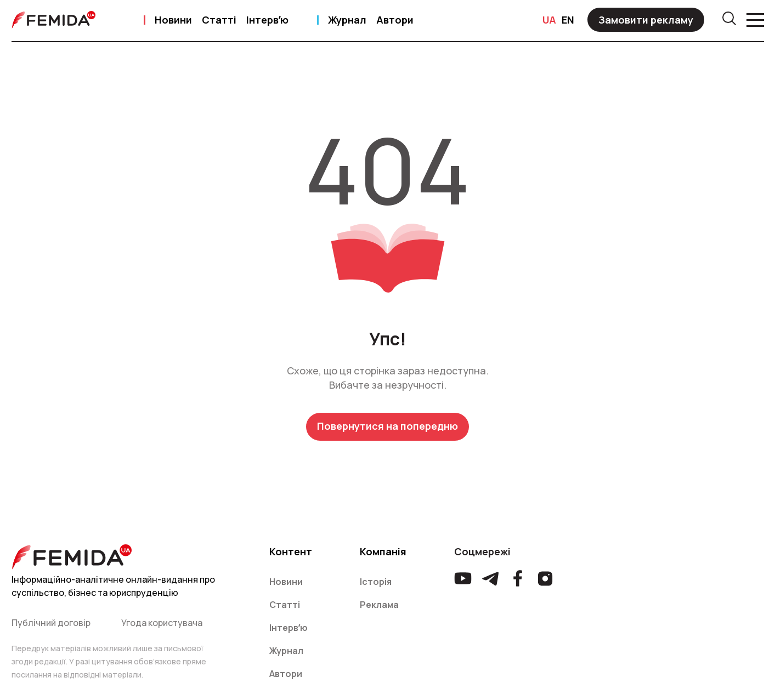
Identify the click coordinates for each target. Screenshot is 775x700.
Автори (395, 20)
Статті (219, 20)
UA (549, 20)
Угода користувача (162, 623)
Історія (376, 582)
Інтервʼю (267, 20)
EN (568, 20)
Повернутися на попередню (387, 426)
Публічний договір (51, 623)
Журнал (347, 20)
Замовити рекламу (646, 20)
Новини (173, 20)
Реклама (379, 605)
